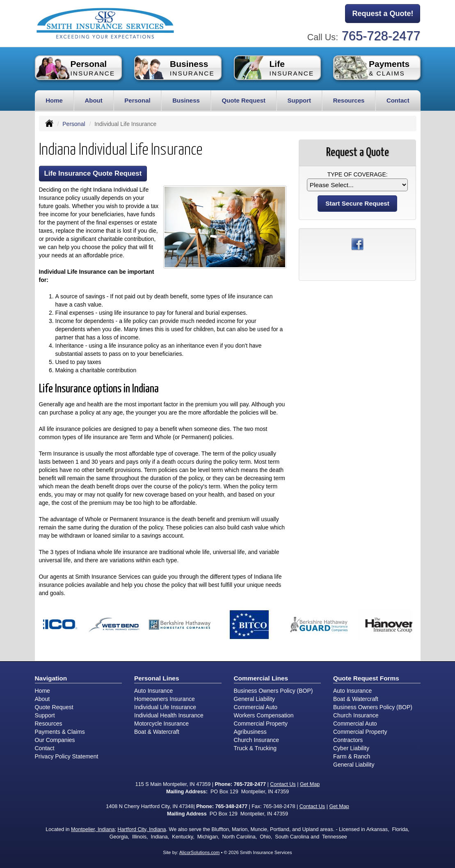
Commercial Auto (256, 707)
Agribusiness (250, 732)
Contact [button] (398, 100)
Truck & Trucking (255, 748)
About (93, 100)
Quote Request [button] (244, 100)
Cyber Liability (351, 748)
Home (54, 100)
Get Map (310, 784)
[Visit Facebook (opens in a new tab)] (357, 244)
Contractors (348, 740)
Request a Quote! (383, 14)
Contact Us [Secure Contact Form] (283, 784)
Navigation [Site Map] (51, 678)
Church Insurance (257, 740)
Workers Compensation (264, 715)
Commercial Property (261, 724)
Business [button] (186, 100)
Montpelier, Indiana (93, 829)
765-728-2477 (381, 36)
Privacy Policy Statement (67, 756)
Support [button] (300, 100)
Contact (45, 748)
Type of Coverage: (358, 174)
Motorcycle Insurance (161, 724)
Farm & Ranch (352, 756)
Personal (74, 124)
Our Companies (55, 740)
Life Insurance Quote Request (93, 173)
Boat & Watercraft (157, 732)
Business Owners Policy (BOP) (273, 691)
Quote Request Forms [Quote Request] (366, 678)
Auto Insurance (153, 691)
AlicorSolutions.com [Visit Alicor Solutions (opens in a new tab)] (199, 852)
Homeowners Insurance (165, 699)
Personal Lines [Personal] (157, 678)
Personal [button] (137, 100)
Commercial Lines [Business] (261, 678)
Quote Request (54, 707)
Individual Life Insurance (165, 707)
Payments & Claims (60, 732)
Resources (49, 724)
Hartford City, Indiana (142, 829)
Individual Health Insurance (169, 715)
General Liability (254, 699)
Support (45, 715)
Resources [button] (349, 100)
